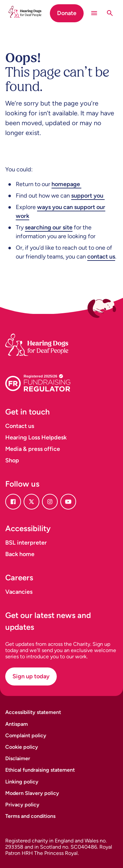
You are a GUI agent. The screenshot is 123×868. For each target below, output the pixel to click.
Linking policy (22, 782)
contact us (101, 257)
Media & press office (33, 449)
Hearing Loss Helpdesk (36, 437)
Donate (67, 13)
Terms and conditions (30, 816)
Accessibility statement (33, 712)
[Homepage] (45, 337)
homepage (66, 184)
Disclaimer (18, 758)
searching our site (49, 227)
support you (88, 196)
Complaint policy (26, 735)
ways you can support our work (61, 212)
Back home (20, 554)
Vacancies (19, 592)
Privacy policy (22, 805)
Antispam (17, 724)
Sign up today (31, 676)
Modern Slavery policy (32, 793)
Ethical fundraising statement (40, 770)
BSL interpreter (26, 543)
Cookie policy (22, 747)
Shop (12, 460)
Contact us (20, 426)
